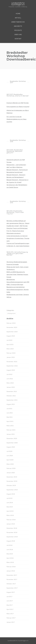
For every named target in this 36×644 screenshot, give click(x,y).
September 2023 (12, 332)
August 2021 (11, 404)
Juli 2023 (9, 340)
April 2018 (10, 558)
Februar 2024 (11, 323)
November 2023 (12, 327)
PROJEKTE (18, 30)
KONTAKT (18, 39)
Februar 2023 (11, 353)
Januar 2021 (11, 434)
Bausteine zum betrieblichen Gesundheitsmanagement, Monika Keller (18, 290)
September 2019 (12, 490)
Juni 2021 (10, 413)
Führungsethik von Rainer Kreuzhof (18, 107)
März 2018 (10, 562)
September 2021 (12, 400)
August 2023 (11, 336)
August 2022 (11, 370)
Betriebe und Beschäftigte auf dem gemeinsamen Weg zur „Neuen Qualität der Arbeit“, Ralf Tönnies (18, 223)
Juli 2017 (9, 597)
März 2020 (10, 464)
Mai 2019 (10, 507)
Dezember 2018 (12, 528)
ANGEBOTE (18, 26)
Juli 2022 (9, 374)
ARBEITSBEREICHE (18, 22)
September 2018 (12, 537)
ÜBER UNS (18, 35)
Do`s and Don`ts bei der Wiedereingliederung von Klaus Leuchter (16, 119)
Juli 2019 (9, 498)
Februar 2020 (11, 468)
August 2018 (11, 541)
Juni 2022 (10, 379)
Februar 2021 (11, 430)
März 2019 (10, 515)
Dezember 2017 (12, 575)
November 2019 (12, 481)
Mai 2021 (10, 417)
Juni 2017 (10, 601)
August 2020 (11, 447)
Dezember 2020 (12, 439)
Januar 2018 (11, 571)
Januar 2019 (11, 524)
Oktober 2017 (11, 584)
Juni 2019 (10, 503)
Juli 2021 (9, 409)
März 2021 (10, 426)
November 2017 (12, 579)
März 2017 (10, 614)
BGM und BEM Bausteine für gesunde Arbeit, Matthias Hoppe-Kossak (17, 275)
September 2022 (12, 366)
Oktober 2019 (11, 486)
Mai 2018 (10, 554)
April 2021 (10, 421)
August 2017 (11, 592)
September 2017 (12, 588)
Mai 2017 (10, 605)
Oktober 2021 (11, 396)
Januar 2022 (11, 387)
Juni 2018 (10, 550)
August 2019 (11, 494)
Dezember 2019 (12, 477)
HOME (18, 14)
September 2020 (12, 443)
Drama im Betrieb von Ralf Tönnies (18, 103)
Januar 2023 (11, 357)
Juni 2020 (10, 456)
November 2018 (12, 533)
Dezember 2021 (12, 392)
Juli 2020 (9, 451)
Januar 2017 (11, 622)
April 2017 (10, 609)
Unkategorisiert (11, 313)
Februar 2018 (11, 567)
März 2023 (10, 349)
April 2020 (10, 460)
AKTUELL (18, 18)
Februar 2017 (11, 618)
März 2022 (10, 383)
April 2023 (10, 345)
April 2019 (10, 511)
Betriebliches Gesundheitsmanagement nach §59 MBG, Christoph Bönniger (18, 282)
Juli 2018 (9, 545)
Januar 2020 (11, 473)
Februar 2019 (11, 520)
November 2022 (12, 362)
